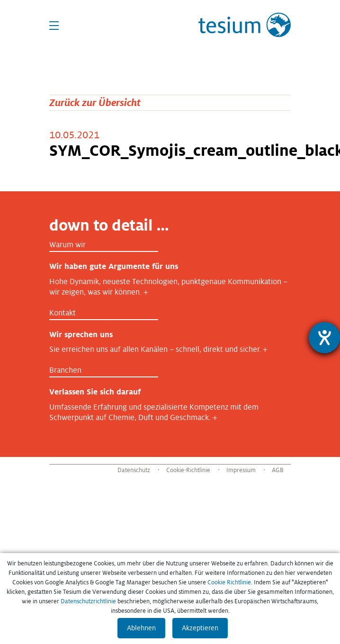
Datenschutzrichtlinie (88, 601)
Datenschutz (134, 470)
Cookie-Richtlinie (188, 470)
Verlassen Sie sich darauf (95, 392)
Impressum (241, 470)
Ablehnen (141, 628)
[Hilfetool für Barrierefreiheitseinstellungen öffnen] (324, 338)
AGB (278, 470)
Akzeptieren (200, 628)
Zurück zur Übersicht (95, 103)
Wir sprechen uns (81, 335)
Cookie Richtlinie (229, 582)
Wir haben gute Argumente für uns (114, 266)
